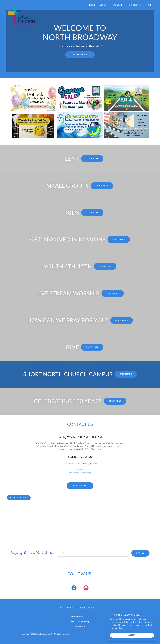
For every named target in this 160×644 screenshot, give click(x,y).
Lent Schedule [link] (69, 608)
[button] (104, 5)
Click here (92, 159)
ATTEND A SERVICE (80, 55)
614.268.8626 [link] (80, 470)
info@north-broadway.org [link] (80, 473)
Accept (132, 635)
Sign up (140, 553)
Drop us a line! (80, 486)
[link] (22, 4)
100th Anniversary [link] (89, 608)
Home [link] (92, 5)
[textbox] (93, 553)
